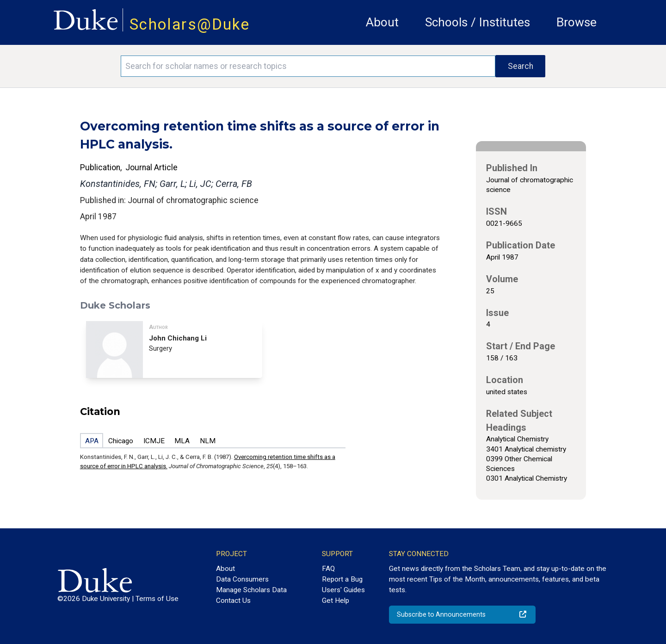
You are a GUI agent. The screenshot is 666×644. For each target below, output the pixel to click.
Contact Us (233, 601)
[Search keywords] (308, 66)
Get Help (336, 601)
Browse (577, 22)
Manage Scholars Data (251, 590)
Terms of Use (157, 599)
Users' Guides (343, 590)
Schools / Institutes (478, 22)
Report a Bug (342, 579)
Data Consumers (242, 579)
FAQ (328, 569)
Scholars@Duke (190, 24)
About (382, 22)
